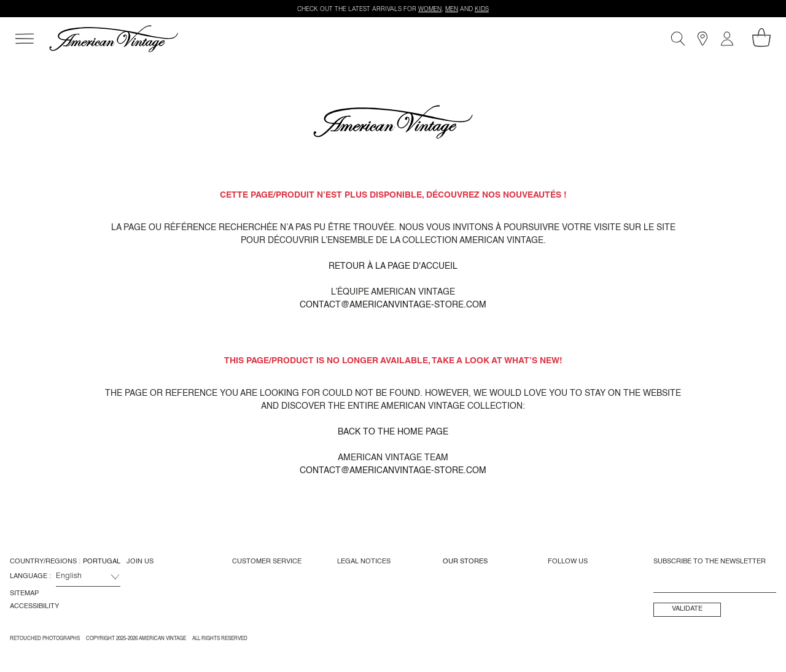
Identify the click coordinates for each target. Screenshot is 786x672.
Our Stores (465, 562)
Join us (140, 562)
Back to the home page (393, 432)
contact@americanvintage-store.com (393, 305)
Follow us (568, 562)
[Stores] (702, 39)
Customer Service (267, 562)
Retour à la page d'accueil (393, 266)
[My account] (727, 39)
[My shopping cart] (761, 37)
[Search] (678, 39)
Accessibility (34, 606)
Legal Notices (364, 562)
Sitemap (24, 593)
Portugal (102, 562)
